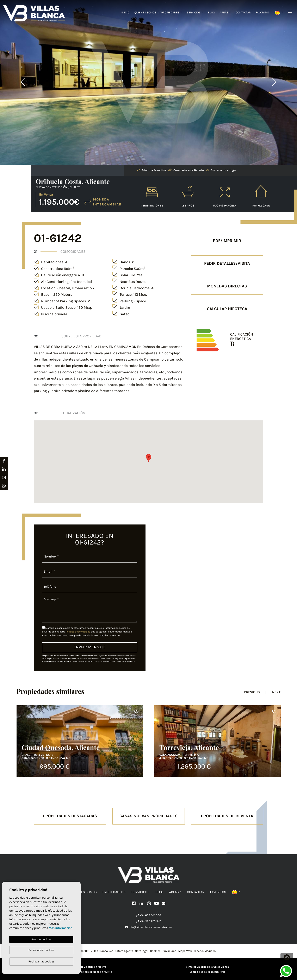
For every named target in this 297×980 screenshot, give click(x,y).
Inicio (125, 12)
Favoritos (263, 12)
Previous (23, 82)
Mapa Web (185, 951)
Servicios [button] (194, 12)
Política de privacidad (78, 632)
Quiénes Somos (145, 12)
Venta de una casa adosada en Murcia (90, 972)
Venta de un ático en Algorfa (90, 967)
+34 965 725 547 (149, 921)
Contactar (243, 12)
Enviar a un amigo (221, 170)
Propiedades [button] (170, 12)
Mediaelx (210, 951)
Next (274, 82)
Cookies (155, 951)
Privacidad (169, 951)
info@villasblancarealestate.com (148, 927)
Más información (61, 928)
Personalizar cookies (41, 950)
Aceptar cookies (41, 939)
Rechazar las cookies (41, 961)
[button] (279, 12)
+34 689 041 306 (148, 915)
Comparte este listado (186, 170)
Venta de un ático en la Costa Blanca (207, 967)
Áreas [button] (224, 12)
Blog (211, 12)
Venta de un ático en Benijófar (207, 972)
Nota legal (142, 951)
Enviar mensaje (90, 647)
